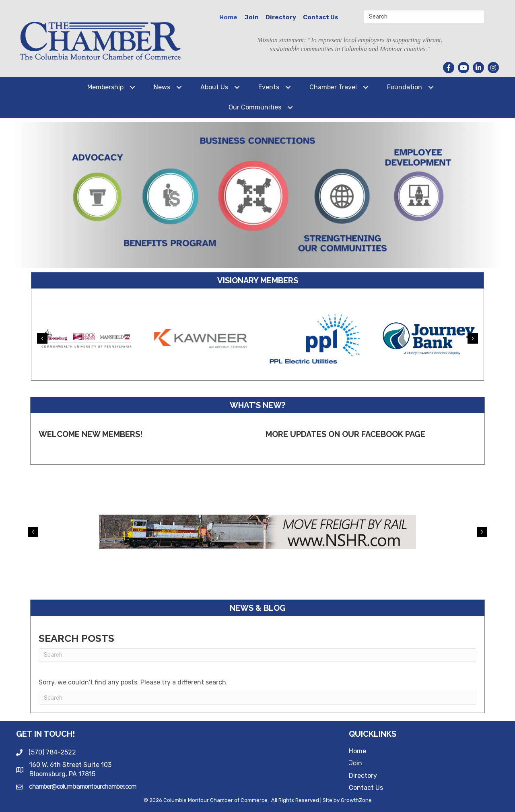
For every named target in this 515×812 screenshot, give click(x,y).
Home (228, 17)
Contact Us (321, 17)
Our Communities (255, 107)
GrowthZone (356, 800)
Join (251, 17)
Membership (105, 87)
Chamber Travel (333, 87)
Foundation (405, 87)
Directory (281, 17)
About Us (214, 87)
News (162, 87)
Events (269, 87)
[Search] (257, 655)
